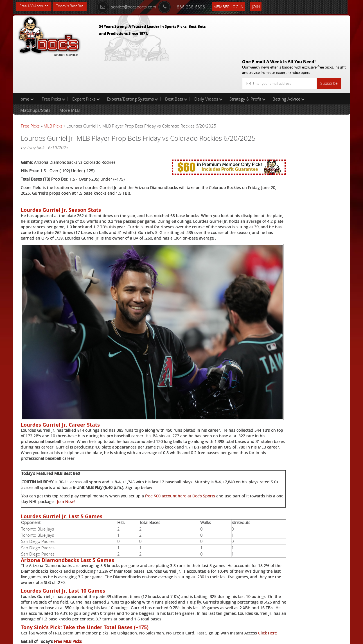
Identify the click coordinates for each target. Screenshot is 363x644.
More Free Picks (325, 93)
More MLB (70, 74)
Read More (327, 182)
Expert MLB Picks (70, 618)
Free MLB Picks (68, 609)
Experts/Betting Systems (132, 63)
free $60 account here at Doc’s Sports (180, 447)
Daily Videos (208, 63)
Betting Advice (288, 63)
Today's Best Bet (74, 6)
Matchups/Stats (35, 74)
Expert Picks (86, 63)
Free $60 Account (35, 6)
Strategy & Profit (247, 63)
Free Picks (53, 63)
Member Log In (236, 6)
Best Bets (176, 63)
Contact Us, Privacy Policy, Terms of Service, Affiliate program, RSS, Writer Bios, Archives (215, 637)
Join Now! (126, 452)
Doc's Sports (302, 139)
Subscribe (329, 43)
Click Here (58, 601)
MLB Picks (53, 90)
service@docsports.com (134, 6)
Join (264, 6)
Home (26, 63)
